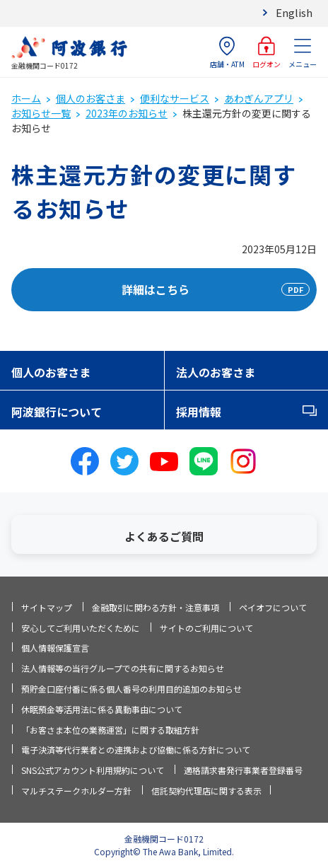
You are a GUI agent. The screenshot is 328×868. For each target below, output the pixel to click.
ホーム (26, 98)
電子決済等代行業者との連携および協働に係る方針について (136, 750)
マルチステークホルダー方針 (76, 791)
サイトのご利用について (206, 628)
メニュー (303, 53)
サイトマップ (47, 607)
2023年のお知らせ (127, 113)
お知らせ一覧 (41, 113)
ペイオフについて (273, 607)
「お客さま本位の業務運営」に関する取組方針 (110, 730)
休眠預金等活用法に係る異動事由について (102, 709)
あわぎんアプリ (259, 98)
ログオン (266, 53)
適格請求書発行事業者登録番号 (243, 770)
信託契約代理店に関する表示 (206, 791)
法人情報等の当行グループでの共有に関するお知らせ (123, 668)
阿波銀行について (57, 412)
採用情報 (199, 412)
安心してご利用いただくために (81, 628)
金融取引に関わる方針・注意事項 (156, 607)
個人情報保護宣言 (55, 648)
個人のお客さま (90, 98)
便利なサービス (175, 98)
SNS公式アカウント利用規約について (93, 770)
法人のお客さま (216, 372)
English (294, 12)
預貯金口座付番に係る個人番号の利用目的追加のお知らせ (131, 689)
